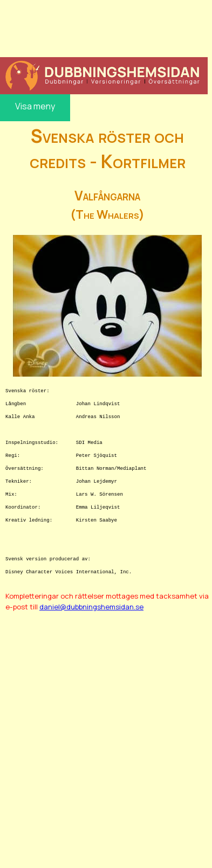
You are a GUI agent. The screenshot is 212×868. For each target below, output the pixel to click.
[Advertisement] (102, 27)
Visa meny (35, 106)
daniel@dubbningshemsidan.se (91, 607)
